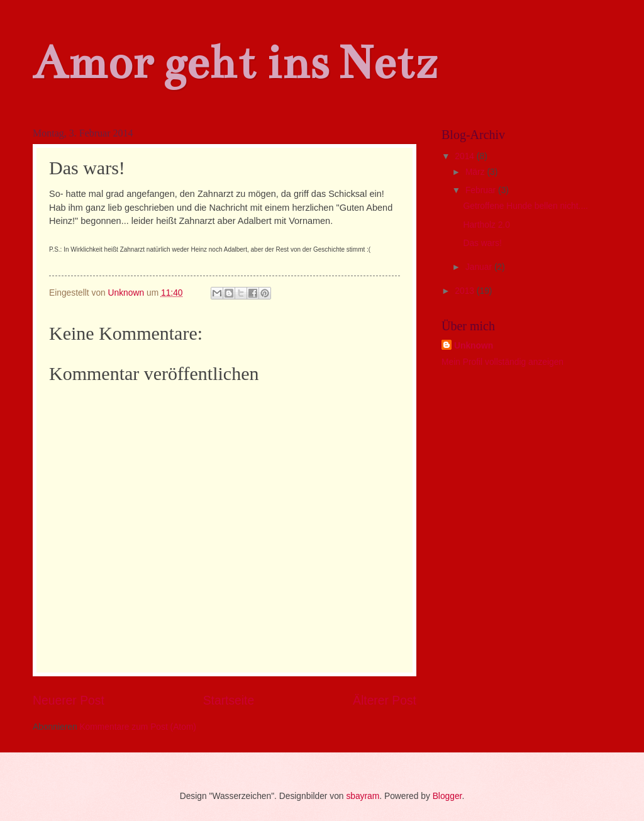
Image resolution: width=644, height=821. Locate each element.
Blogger (447, 796)
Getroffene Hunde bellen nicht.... (525, 206)
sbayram (363, 796)
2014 (466, 156)
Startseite (229, 701)
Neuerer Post (69, 701)
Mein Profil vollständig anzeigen (502, 362)
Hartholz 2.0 (486, 225)
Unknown (474, 346)
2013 (466, 291)
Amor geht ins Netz (235, 63)
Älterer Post (385, 701)
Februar (482, 190)
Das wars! (482, 243)
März (476, 172)
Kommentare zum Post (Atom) (138, 727)
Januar (480, 267)
